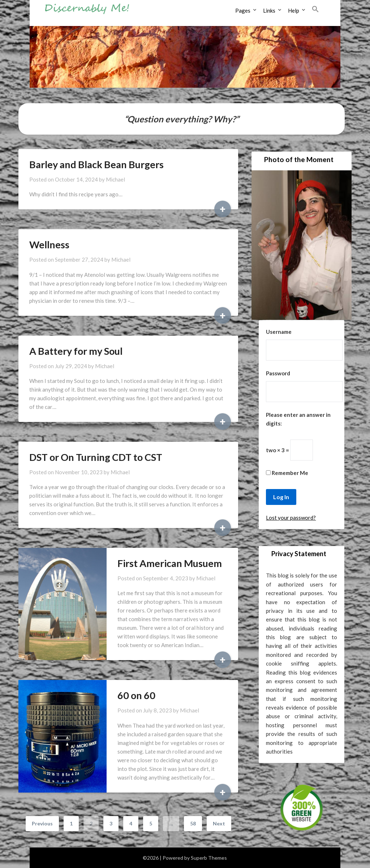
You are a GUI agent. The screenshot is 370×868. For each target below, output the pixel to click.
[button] (315, 9)
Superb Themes (209, 858)
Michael (115, 179)
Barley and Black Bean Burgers (96, 164)
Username (279, 332)
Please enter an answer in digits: (298, 419)
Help (294, 10)
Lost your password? (291, 518)
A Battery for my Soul (76, 351)
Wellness (49, 245)
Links (269, 10)
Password (278, 373)
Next (219, 823)
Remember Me (287, 473)
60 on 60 (136, 695)
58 (193, 823)
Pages (243, 10)
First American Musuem (170, 563)
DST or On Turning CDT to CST (96, 457)
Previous (42, 823)
